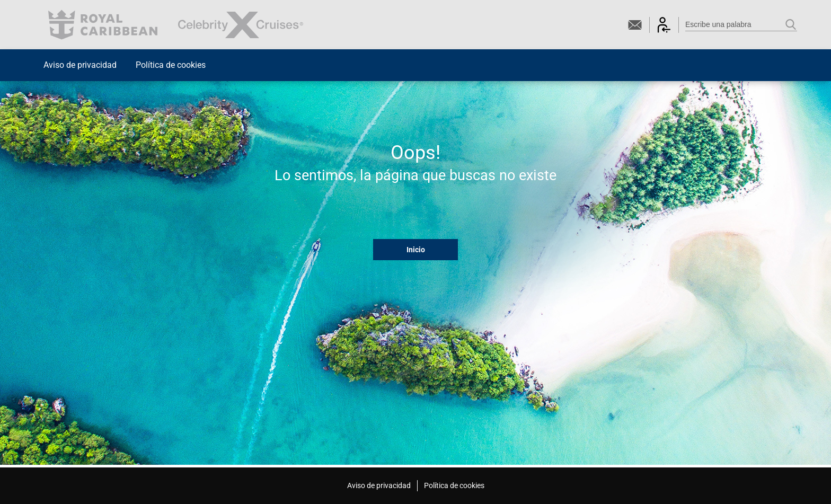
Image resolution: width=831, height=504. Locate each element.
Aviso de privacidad (80, 65)
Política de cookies (171, 65)
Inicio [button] (416, 250)
